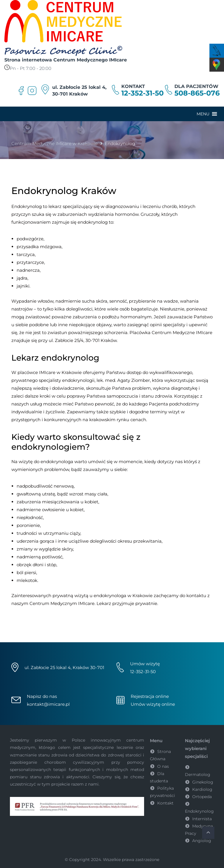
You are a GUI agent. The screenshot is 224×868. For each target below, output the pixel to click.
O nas (163, 766)
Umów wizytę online (153, 704)
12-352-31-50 (142, 93)
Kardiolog (202, 789)
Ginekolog (203, 782)
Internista (202, 819)
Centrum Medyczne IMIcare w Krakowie (55, 143)
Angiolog (202, 841)
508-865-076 (197, 93)
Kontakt (165, 803)
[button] (203, 114)
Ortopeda (202, 797)
